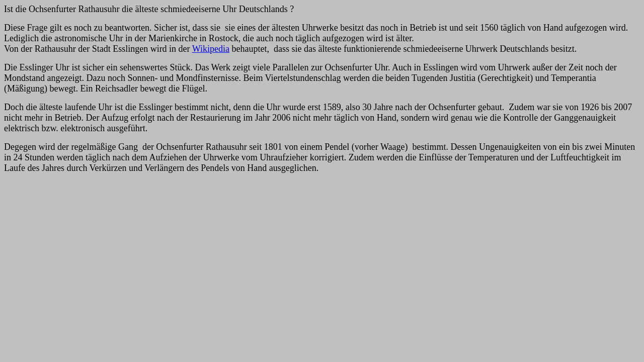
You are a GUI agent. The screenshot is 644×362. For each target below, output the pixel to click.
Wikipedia (211, 49)
